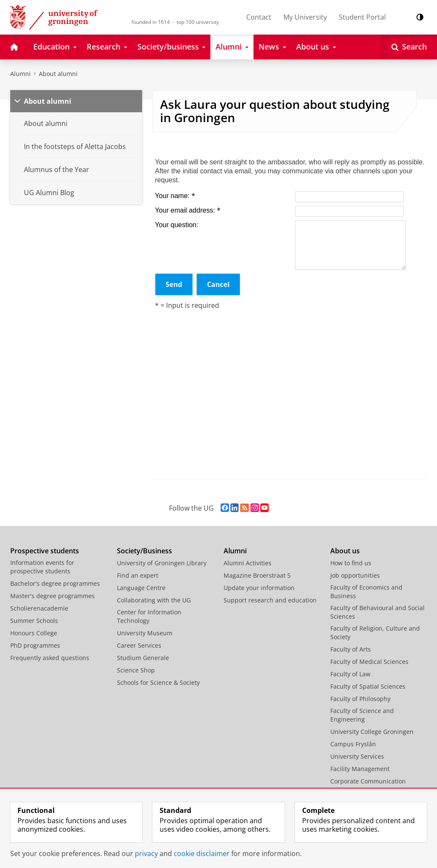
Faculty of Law (350, 674)
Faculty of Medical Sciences (369, 662)
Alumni (20, 74)
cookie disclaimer (202, 853)
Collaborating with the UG (154, 600)
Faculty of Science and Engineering (362, 715)
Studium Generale (143, 658)
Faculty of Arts (351, 649)
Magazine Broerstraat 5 (257, 575)
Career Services (139, 645)
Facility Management (360, 769)
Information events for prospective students (42, 567)
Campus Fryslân (353, 744)
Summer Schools (34, 621)
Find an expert (138, 575)
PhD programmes (35, 645)
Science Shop (136, 670)
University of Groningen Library (162, 563)
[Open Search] (409, 47)
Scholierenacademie (39, 608)
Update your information (259, 588)
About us (345, 551)
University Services (357, 756)
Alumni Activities (248, 563)
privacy (146, 853)
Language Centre (141, 588)
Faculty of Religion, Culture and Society (375, 633)
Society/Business (144, 551)
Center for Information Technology (149, 616)
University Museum (145, 633)
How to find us (351, 563)
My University (305, 17)
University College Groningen (372, 732)
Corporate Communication (368, 781)
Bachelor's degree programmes (55, 583)
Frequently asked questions (50, 658)
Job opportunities (355, 575)
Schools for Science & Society (158, 682)
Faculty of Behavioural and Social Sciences (377, 612)
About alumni (58, 74)
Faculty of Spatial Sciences (368, 686)
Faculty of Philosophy (360, 699)
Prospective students (45, 551)
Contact (259, 17)
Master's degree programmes (52, 596)
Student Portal (362, 17)
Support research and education (270, 600)
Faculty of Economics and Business (366, 592)
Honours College (34, 633)
